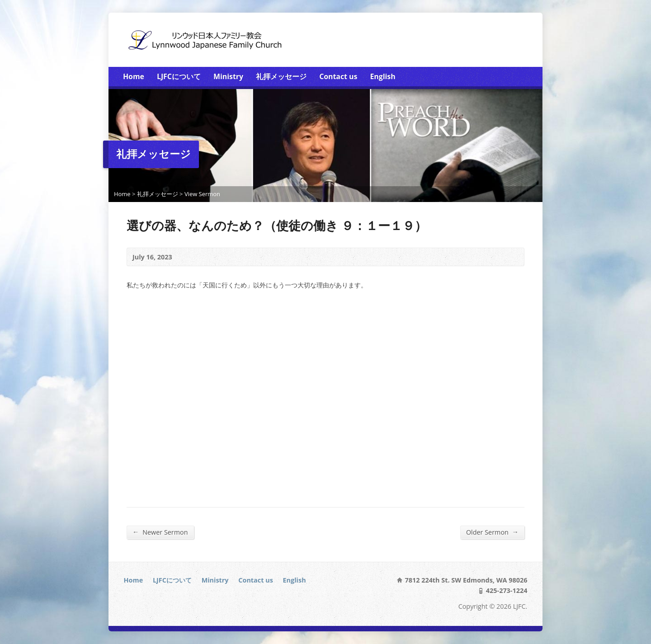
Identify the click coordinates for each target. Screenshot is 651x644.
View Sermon (202, 194)
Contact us (338, 76)
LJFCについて (179, 76)
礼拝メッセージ (281, 76)
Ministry (228, 76)
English (382, 76)
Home (134, 76)
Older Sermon (492, 532)
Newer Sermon (160, 532)
